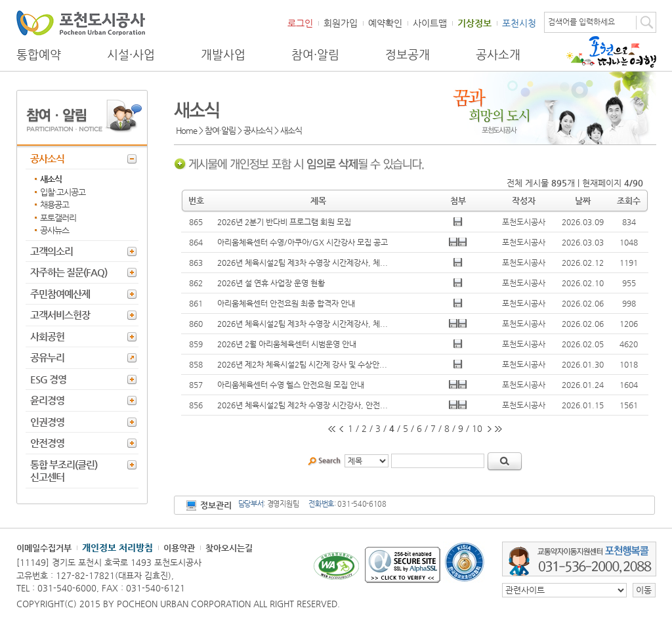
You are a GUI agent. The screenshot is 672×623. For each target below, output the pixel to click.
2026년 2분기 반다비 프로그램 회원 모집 (284, 222)
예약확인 (385, 23)
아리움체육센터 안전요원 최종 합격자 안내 (286, 303)
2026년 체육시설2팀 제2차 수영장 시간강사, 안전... (303, 405)
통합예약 (39, 54)
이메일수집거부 (44, 548)
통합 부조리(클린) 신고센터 (64, 471)
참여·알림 (315, 54)
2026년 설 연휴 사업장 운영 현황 (271, 283)
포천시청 (519, 23)
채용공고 (54, 204)
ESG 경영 (48, 379)
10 (477, 428)
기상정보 (474, 23)
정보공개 (408, 54)
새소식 (51, 179)
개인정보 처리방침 (117, 548)
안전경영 (47, 443)
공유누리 (47, 357)
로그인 (300, 23)
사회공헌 (47, 336)
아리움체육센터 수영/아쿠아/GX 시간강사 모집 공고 (303, 242)
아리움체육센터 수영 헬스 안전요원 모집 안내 (291, 385)
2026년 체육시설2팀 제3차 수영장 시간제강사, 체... (303, 263)
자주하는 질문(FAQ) (69, 272)
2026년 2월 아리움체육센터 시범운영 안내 (287, 344)
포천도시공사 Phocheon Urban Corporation (81, 23)
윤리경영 (47, 400)
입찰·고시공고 (63, 192)
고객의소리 (52, 251)
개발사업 (223, 54)
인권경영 (47, 422)
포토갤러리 (58, 218)
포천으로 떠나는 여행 (611, 52)
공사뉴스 (54, 230)
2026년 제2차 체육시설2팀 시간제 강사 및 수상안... (302, 364)
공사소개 (498, 54)
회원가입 (341, 23)
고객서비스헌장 (60, 315)
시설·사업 (131, 54)
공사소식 (47, 159)
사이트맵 (430, 23)
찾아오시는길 (229, 548)
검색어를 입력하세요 (581, 22)
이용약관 (179, 548)
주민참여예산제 (60, 294)
